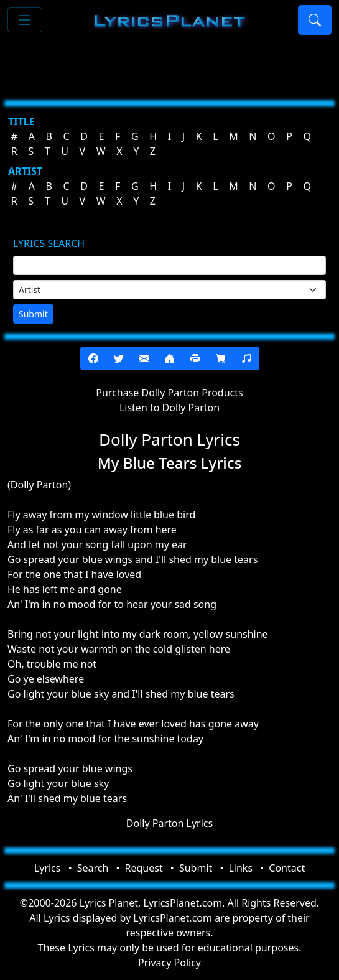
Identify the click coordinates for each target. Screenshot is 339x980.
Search (93, 868)
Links (240, 868)
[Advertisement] (169, 65)
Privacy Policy (169, 963)
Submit (33, 314)
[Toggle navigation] (25, 20)
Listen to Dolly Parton (169, 408)
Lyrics (48, 868)
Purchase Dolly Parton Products (169, 393)
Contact (287, 868)
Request (144, 868)
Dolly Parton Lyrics (169, 823)
